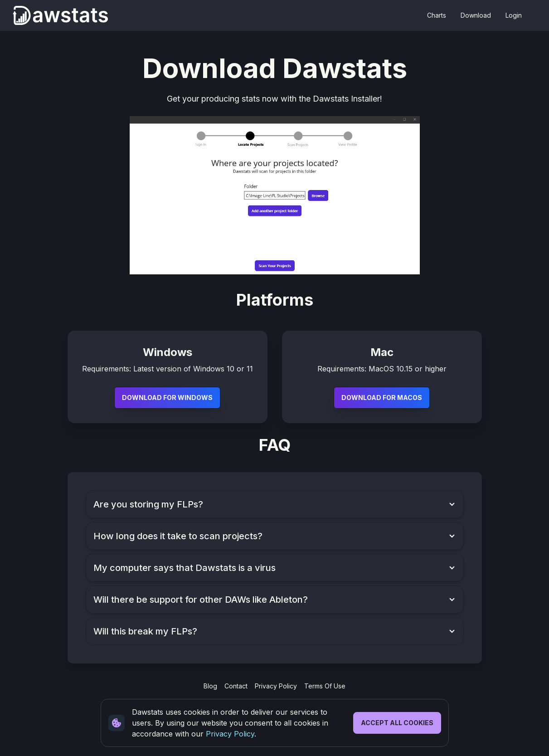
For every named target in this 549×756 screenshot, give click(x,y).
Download (476, 15)
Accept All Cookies (397, 723)
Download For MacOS (382, 398)
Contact (236, 686)
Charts (437, 15)
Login (514, 15)
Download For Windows (167, 398)
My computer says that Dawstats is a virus (185, 568)
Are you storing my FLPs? (148, 504)
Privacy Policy (230, 734)
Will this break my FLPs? (145, 631)
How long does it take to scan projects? (178, 536)
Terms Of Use (325, 686)
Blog (210, 686)
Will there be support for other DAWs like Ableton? (201, 600)
